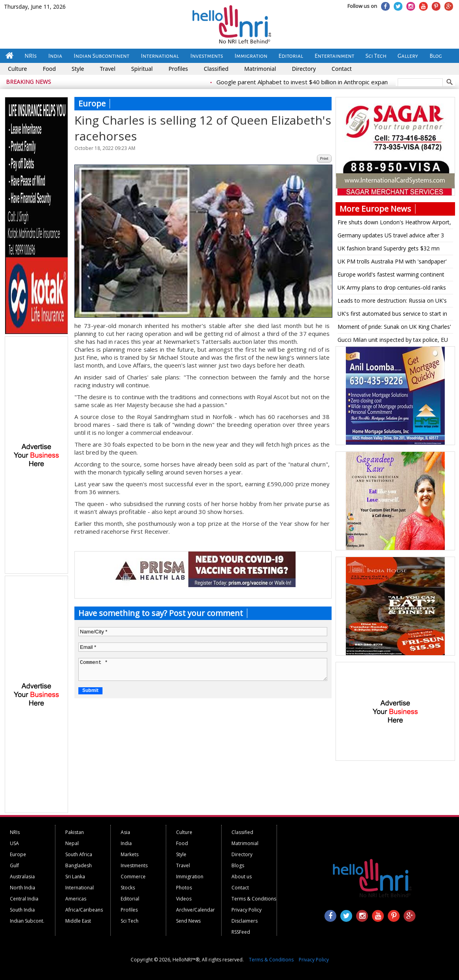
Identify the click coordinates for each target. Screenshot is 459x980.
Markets (130, 854)
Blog (436, 56)
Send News (188, 921)
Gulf (14, 865)
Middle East (78, 921)
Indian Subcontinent (101, 56)
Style (78, 69)
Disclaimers (245, 921)
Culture (17, 69)
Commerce (133, 877)
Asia (125, 832)
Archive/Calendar (195, 910)
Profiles (178, 69)
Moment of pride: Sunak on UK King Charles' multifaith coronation (394, 328)
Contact (342, 69)
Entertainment (335, 56)
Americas (76, 899)
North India (23, 888)
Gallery (408, 56)
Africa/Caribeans (84, 910)
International (160, 56)
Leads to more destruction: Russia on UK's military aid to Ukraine (392, 302)
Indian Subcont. (27, 921)
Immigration (251, 56)
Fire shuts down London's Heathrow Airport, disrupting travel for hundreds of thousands (394, 224)
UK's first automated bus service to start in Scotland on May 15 (392, 315)
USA (14, 843)
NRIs (31, 56)
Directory (304, 69)
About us (242, 877)
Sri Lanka (75, 877)
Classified (216, 69)
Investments (207, 56)
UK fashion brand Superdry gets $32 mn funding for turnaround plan (389, 250)
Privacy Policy (247, 910)
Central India (24, 899)
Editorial (291, 56)
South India (22, 910)
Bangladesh (79, 865)
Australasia (22, 877)
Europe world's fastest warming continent (391, 274)
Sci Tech (376, 56)
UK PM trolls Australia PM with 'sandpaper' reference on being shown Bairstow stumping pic (392, 263)
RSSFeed (241, 932)
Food (49, 69)
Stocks (128, 888)
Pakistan (75, 832)
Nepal (72, 843)
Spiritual (142, 69)
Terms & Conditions (254, 899)
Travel (107, 69)
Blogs (238, 865)
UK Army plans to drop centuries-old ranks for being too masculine (392, 289)
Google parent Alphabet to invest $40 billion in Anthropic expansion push (323, 82)
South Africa (79, 854)
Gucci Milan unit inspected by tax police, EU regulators (393, 341)
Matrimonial (260, 69)
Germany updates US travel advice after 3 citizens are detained (391, 237)
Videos (184, 899)
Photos (184, 888)
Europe (18, 854)
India (55, 56)
